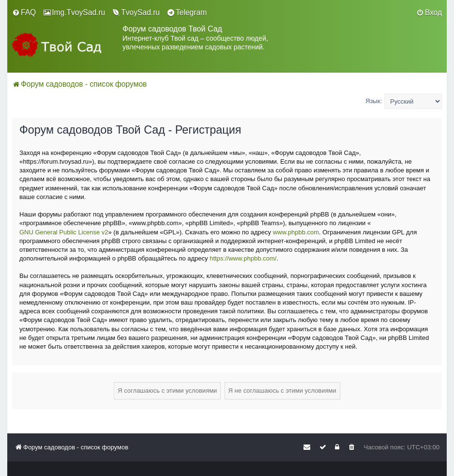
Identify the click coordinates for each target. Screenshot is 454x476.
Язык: (374, 101)
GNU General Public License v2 (64, 232)
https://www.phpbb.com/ (243, 258)
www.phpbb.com (296, 232)
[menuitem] (24, 13)
